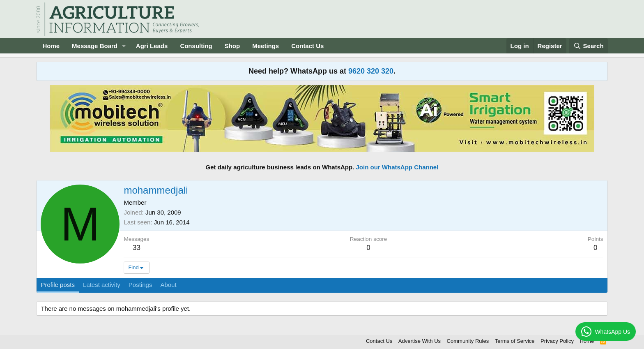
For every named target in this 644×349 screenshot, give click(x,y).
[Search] (589, 46)
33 (137, 248)
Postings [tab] (140, 285)
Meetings (266, 46)
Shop (232, 46)
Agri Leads (152, 46)
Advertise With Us (420, 341)
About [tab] (168, 285)
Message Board (95, 46)
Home (51, 46)
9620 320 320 (371, 71)
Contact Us (307, 46)
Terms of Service (515, 341)
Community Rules (468, 341)
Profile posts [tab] (58, 285)
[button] (124, 46)
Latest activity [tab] (102, 285)
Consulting (196, 46)
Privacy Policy (557, 341)
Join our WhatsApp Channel (397, 167)
